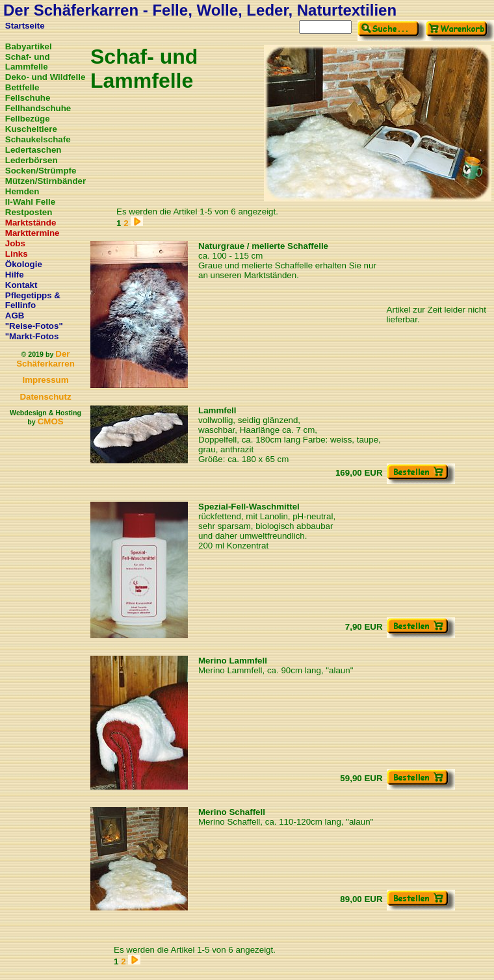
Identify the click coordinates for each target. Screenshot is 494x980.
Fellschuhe (28, 98)
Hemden (22, 191)
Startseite (25, 26)
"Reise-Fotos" (34, 326)
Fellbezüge (28, 119)
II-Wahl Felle (30, 202)
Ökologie (24, 264)
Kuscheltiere (31, 129)
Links (17, 254)
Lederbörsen (32, 160)
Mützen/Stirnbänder (45, 181)
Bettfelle (22, 87)
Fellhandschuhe (38, 108)
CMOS (51, 421)
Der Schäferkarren (45, 359)
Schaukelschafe (38, 139)
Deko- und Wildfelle (45, 77)
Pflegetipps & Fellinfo (33, 300)
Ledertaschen (33, 150)
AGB (15, 316)
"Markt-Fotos (32, 336)
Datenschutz (45, 397)
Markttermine (32, 233)
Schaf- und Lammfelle (28, 62)
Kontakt (21, 285)
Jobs (15, 243)
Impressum (45, 380)
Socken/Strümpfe (41, 171)
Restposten (29, 212)
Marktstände (31, 223)
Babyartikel (29, 46)
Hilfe (15, 275)
